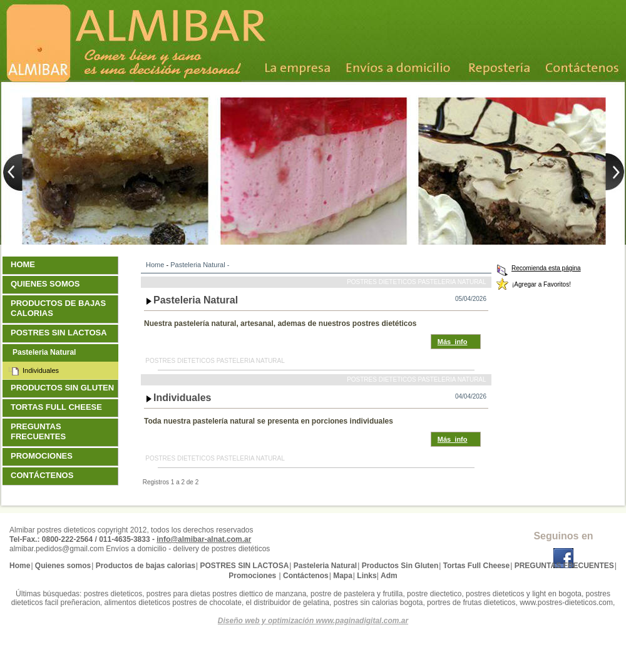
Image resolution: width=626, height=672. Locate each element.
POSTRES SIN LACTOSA (60, 333)
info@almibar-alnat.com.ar (204, 539)
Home (155, 265)
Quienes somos (47, 284)
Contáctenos (44, 475)
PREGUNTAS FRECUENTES (40, 431)
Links (367, 576)
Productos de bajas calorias (58, 308)
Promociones (43, 456)
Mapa (343, 576)
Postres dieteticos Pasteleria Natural (416, 282)
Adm (389, 576)
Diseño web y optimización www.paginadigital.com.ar (313, 621)
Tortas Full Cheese (58, 407)
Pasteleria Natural (198, 265)
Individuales (182, 398)
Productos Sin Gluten (64, 388)
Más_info (453, 342)
